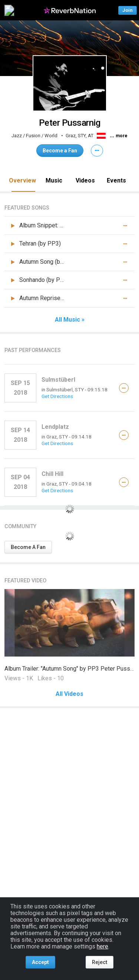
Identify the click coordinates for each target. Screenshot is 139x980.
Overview (22, 180)
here (102, 946)
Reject (100, 962)
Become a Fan (60, 151)
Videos (85, 180)
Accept (40, 962)
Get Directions (57, 396)
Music (54, 180)
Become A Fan (28, 547)
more (122, 136)
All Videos (69, 694)
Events (116, 180)
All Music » (70, 320)
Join (128, 10)
